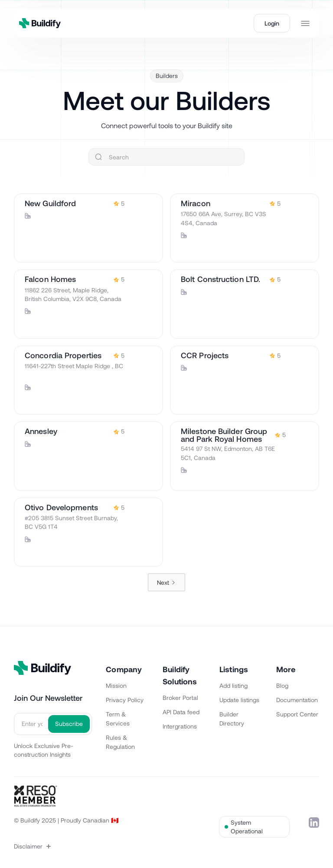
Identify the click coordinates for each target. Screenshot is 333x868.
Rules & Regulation (120, 742)
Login (272, 23)
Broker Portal (180, 698)
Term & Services (118, 719)
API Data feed (181, 712)
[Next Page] (166, 582)
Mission (116, 685)
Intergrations (180, 726)
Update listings (239, 700)
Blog (282, 685)
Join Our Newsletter (48, 698)
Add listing (233, 685)
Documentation (297, 700)
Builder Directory (232, 719)
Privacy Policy (125, 700)
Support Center (297, 714)
